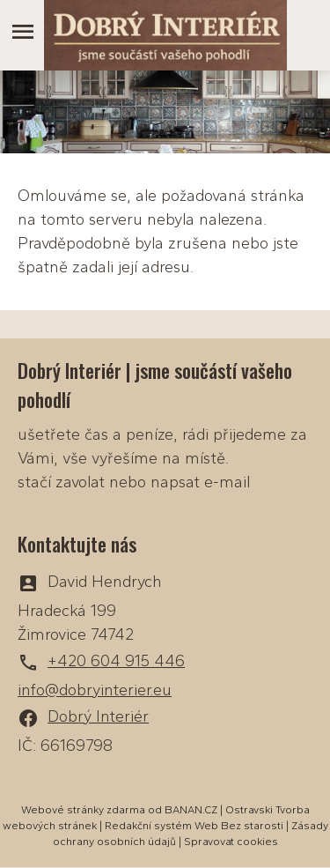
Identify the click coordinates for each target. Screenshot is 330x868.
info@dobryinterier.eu (95, 690)
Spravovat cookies (231, 842)
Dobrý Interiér (98, 716)
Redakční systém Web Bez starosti (194, 826)
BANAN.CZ (191, 810)
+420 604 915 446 (116, 661)
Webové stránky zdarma (83, 810)
